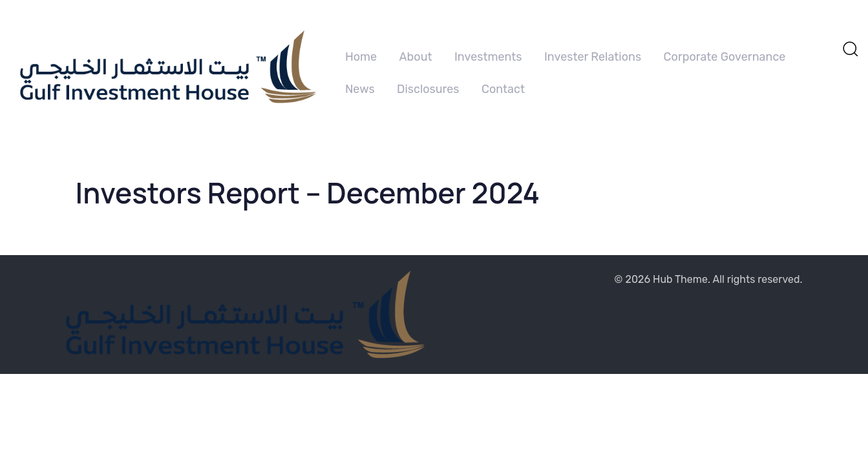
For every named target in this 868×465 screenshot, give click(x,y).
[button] (850, 48)
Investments (488, 57)
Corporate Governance (725, 57)
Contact (503, 89)
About (416, 57)
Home (361, 57)
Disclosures (428, 89)
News (360, 89)
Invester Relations (593, 57)
